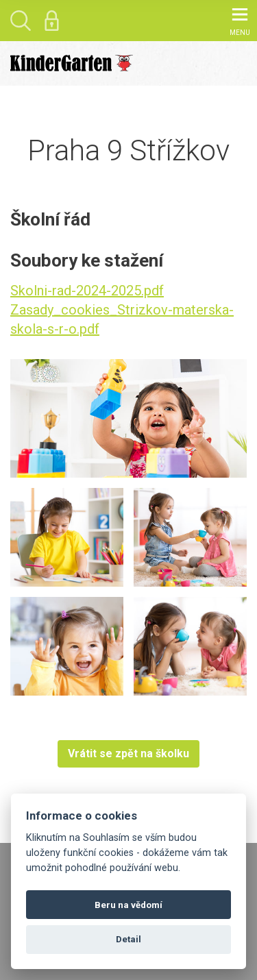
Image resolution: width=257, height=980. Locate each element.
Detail (128, 939)
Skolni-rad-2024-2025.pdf (87, 291)
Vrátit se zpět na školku (128, 754)
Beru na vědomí (128, 905)
